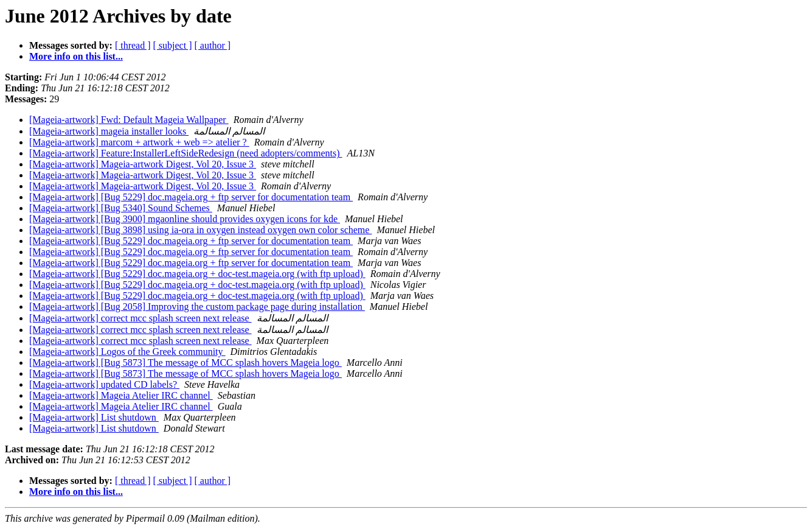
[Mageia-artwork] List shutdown (94, 417)
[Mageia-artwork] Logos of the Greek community (127, 352)
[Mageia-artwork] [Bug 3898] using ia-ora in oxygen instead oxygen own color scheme (200, 230)
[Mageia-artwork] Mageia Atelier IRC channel (121, 395)
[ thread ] (133, 45)
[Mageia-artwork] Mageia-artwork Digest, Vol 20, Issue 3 (143, 164)
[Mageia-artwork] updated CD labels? (104, 384)
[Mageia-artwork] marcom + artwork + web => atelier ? (139, 142)
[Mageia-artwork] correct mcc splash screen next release (141, 318)
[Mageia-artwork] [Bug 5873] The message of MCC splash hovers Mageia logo (186, 363)
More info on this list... (76, 56)
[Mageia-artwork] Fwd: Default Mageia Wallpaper (129, 120)
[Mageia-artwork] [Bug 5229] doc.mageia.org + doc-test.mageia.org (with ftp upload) (197, 274)
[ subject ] (173, 45)
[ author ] (213, 45)
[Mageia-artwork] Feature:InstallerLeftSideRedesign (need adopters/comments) (186, 153)
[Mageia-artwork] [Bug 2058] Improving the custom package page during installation (197, 307)
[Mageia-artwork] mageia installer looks (109, 131)
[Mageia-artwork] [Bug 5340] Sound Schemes (121, 208)
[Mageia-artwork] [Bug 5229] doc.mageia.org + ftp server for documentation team (191, 197)
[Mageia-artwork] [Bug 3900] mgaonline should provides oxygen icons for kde (185, 219)
